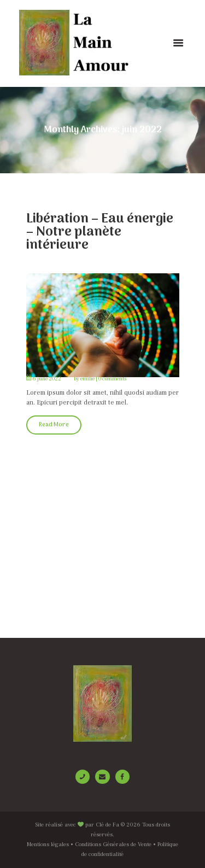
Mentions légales (48, 844)
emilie (87, 379)
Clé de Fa (107, 825)
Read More (54, 425)
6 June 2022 (47, 379)
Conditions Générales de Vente (113, 844)
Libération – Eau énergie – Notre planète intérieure (100, 232)
